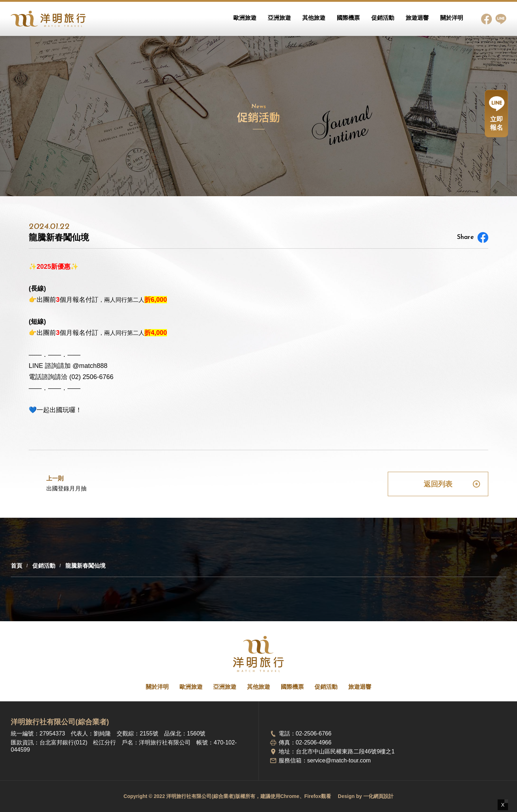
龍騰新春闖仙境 (85, 566)
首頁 (17, 566)
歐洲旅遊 (245, 18)
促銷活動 (383, 18)
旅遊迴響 (417, 18)
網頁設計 (383, 796)
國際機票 (348, 18)
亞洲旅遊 (279, 18)
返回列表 (452, 484)
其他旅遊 (314, 18)
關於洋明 (452, 18)
